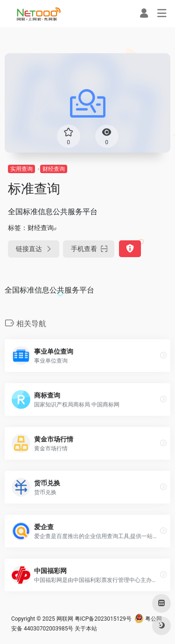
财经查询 (54, 169)
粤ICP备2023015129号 (103, 619)
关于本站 (86, 629)
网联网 (65, 619)
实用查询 (21, 169)
